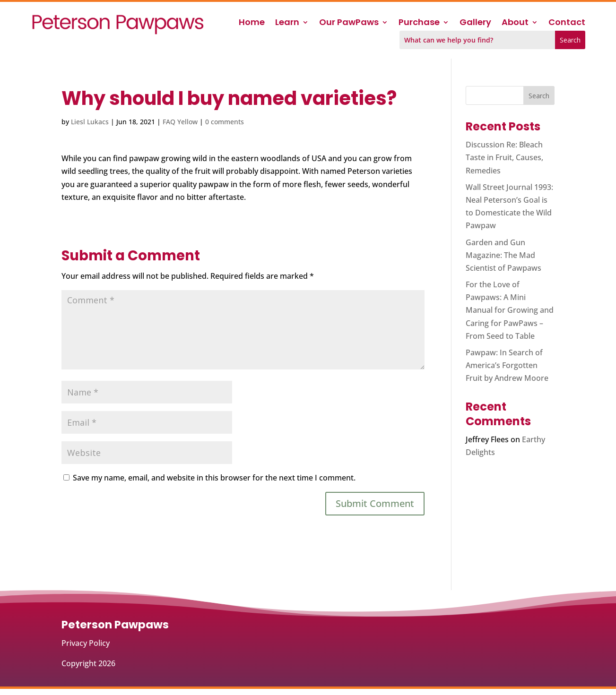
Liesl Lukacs (90, 122)
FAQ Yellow (180, 122)
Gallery (475, 23)
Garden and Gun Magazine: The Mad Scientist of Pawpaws (503, 255)
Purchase (419, 23)
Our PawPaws (349, 23)
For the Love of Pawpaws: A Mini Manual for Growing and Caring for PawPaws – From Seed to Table (510, 310)
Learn (287, 23)
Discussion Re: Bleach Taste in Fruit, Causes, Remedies (504, 157)
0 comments (225, 122)
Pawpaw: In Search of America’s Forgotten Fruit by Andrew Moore (507, 365)
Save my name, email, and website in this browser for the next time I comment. (214, 478)
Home (252, 23)
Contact (567, 23)
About (515, 23)
